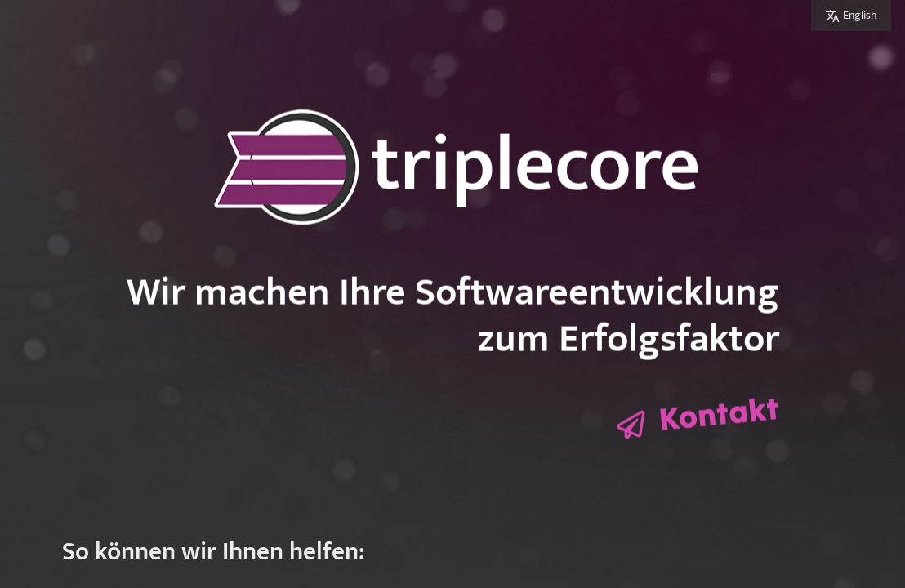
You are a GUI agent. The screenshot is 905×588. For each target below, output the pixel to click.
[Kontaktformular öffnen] (698, 420)
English (860, 16)
